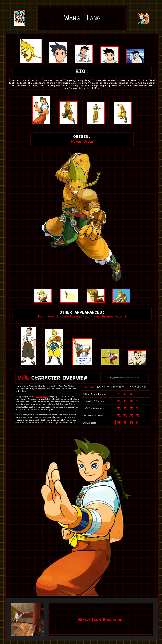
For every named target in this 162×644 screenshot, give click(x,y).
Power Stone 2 (48, 317)
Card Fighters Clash (76, 317)
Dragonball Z (42, 396)
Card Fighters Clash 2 (110, 317)
